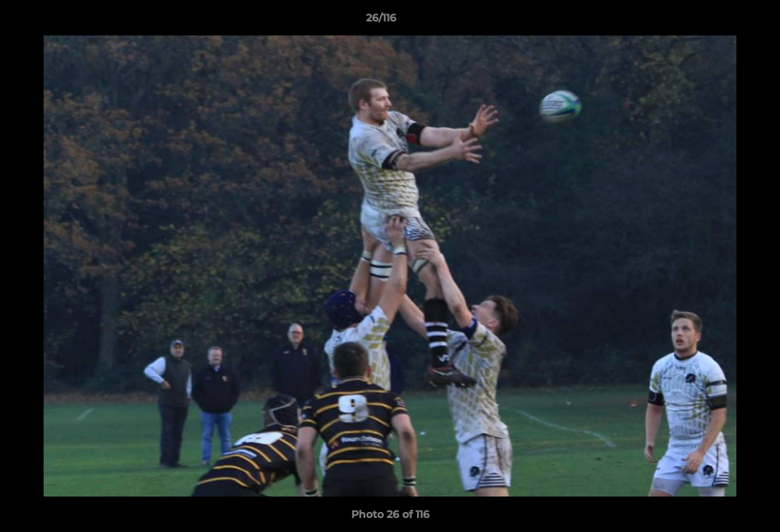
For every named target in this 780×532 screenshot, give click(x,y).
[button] (718, 21)
